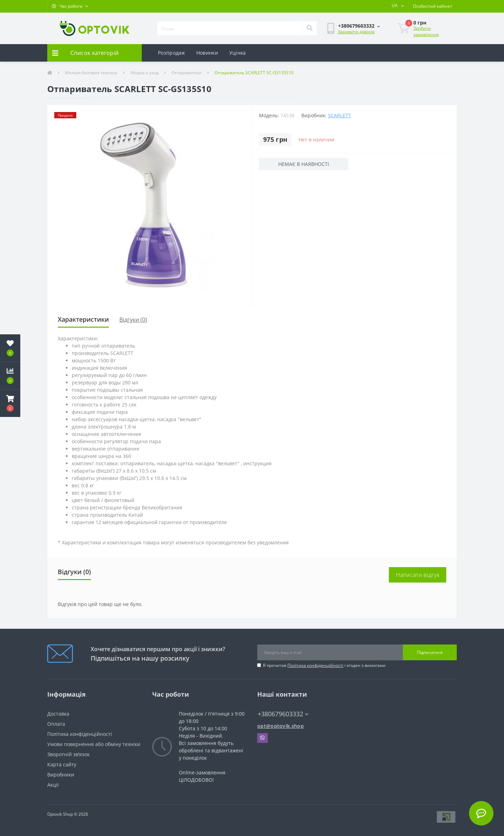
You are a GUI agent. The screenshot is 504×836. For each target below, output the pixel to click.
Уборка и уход (144, 73)
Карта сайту (62, 764)
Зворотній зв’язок (68, 754)
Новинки (207, 53)
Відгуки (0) (133, 320)
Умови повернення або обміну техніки (94, 744)
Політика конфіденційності (315, 665)
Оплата (56, 724)
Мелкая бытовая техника (91, 73)
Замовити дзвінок (356, 32)
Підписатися (430, 652)
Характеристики (83, 319)
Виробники (61, 775)
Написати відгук (418, 575)
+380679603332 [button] (283, 714)
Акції (53, 785)
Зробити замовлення (426, 31)
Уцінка (238, 53)
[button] (70, 6)
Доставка (58, 714)
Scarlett (339, 115)
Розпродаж (171, 53)
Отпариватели (187, 73)
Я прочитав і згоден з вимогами (324, 665)
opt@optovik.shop (281, 726)
